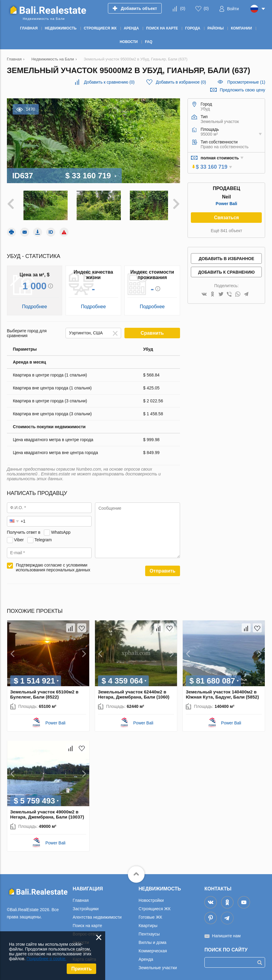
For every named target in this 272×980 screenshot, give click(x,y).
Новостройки (151, 898)
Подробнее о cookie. (46, 959)
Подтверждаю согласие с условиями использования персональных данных (53, 565)
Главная (81, 898)
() (183, 8)
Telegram (43, 537)
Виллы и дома (153, 940)
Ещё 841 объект (226, 231)
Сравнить (152, 331)
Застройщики (86, 906)
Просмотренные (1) (246, 82)
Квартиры (148, 923)
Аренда (146, 957)
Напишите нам (226, 933)
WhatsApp (61, 530)
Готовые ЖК (150, 915)
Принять (81, 969)
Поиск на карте (87, 923)
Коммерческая (153, 948)
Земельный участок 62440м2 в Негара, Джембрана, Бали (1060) (134, 692)
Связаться (226, 218)
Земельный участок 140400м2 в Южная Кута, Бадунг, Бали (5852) (222, 692)
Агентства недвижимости (97, 915)
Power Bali (227, 204)
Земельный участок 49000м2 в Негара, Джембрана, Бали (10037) (47, 812)
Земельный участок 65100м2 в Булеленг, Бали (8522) (44, 692)
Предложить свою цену (242, 90)
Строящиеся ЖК (154, 906)
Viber (19, 537)
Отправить (163, 568)
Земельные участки (158, 965)
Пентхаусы (149, 932)
